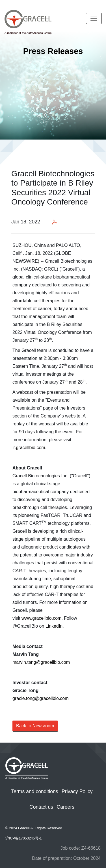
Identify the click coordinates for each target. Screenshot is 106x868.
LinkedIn (54, 626)
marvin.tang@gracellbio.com (41, 662)
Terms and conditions (34, 791)
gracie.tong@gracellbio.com (41, 698)
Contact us (41, 807)
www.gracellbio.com (41, 618)
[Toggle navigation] (94, 18)
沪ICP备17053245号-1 (24, 838)
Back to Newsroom (35, 726)
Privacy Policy (77, 791)
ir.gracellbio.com (29, 448)
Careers (65, 807)
